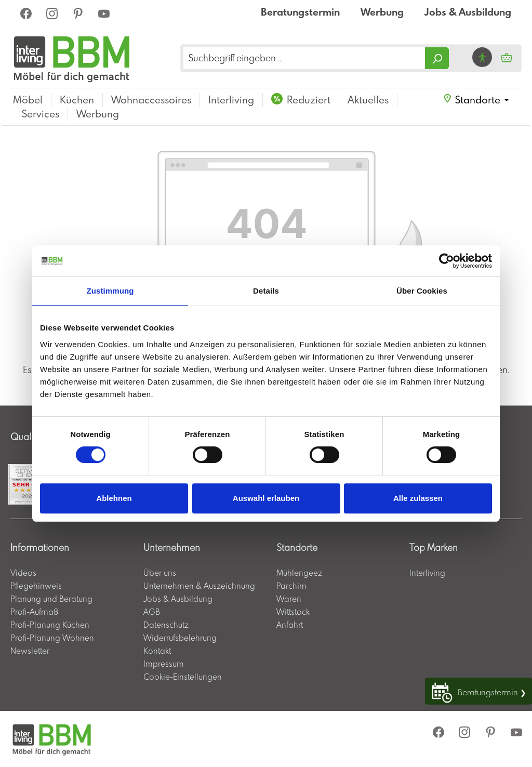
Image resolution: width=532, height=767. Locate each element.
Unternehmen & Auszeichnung (199, 586)
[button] (476, 100)
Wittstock (293, 612)
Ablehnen (114, 498)
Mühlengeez (299, 573)
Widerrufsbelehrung (180, 638)
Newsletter (30, 651)
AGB (152, 612)
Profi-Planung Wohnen (52, 638)
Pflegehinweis (36, 586)
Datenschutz (166, 625)
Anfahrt (290, 625)
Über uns (160, 573)
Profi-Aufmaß (34, 612)
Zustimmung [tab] (110, 291)
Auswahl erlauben (266, 498)
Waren (289, 599)
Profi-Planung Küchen (50, 625)
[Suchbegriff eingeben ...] (304, 58)
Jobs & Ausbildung (468, 12)
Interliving (427, 573)
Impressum (164, 664)
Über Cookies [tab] (422, 291)
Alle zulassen (418, 498)
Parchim (291, 586)
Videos (23, 573)
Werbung (382, 12)
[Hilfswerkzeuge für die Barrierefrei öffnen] (482, 57)
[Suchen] (437, 58)
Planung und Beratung (51, 599)
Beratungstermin (300, 12)
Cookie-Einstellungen (183, 677)
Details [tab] (266, 291)
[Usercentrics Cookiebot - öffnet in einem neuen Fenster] (447, 261)
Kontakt (157, 651)
